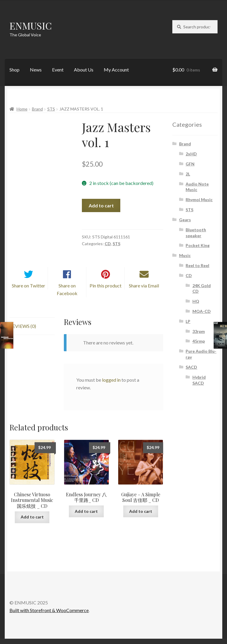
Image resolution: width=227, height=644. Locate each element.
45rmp (199, 341)
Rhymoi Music (199, 200)
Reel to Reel (197, 265)
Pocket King (198, 245)
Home (22, 109)
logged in (111, 385)
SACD (191, 367)
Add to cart (101, 205)
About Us (84, 70)
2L (188, 174)
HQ (196, 301)
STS (51, 109)
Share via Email (144, 291)
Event (58, 70)
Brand (37, 109)
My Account (116, 70)
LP (188, 321)
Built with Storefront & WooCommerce (49, 615)
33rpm (199, 331)
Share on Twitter (29, 291)
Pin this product (106, 291)
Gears (185, 220)
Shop (14, 70)
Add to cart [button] (32, 522)
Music (185, 255)
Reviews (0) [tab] (23, 331)
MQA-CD (202, 311)
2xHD (191, 154)
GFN (190, 164)
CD (108, 244)
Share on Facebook (67, 295)
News (36, 70)
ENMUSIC (31, 26)
